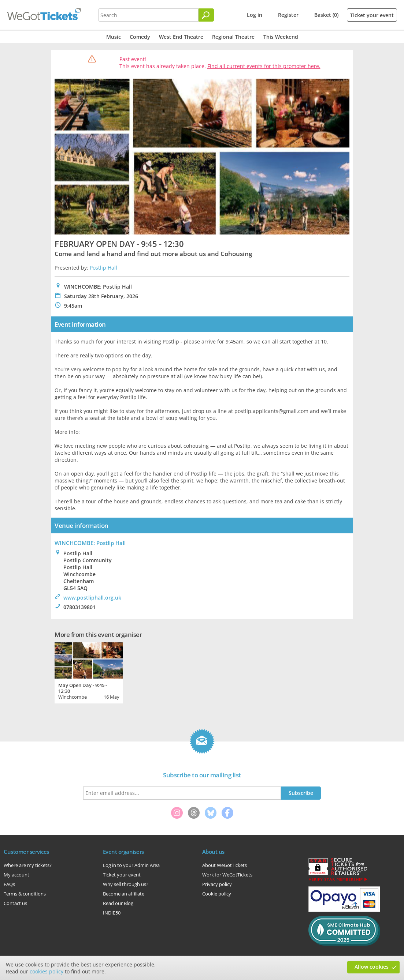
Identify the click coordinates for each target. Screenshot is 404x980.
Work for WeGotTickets (227, 875)
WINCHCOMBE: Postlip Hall (90, 543)
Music (114, 37)
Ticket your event (372, 15)
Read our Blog (118, 903)
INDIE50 (112, 913)
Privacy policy (217, 884)
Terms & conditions (25, 894)
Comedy (140, 37)
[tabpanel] (89, 672)
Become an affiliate (124, 894)
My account (16, 875)
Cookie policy (217, 894)
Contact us (15, 903)
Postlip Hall (103, 268)
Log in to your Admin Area (131, 865)
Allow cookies (372, 967)
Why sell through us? (126, 884)
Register (288, 15)
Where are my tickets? (28, 865)
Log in (255, 15)
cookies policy (47, 971)
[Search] (206, 15)
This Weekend (281, 37)
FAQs (9, 884)
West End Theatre (181, 37)
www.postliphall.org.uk (92, 598)
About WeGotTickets (225, 865)
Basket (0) (326, 15)
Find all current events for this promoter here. (264, 66)
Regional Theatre (233, 37)
